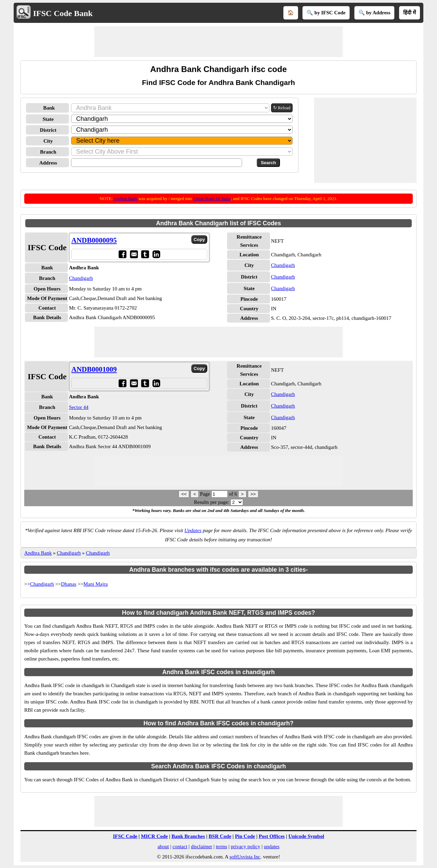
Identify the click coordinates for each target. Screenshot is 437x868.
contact (180, 846)
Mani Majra (95, 584)
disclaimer (201, 846)
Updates (193, 530)
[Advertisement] (218, 42)
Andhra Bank (126, 198)
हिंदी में (410, 13)
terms (221, 846)
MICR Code (154, 836)
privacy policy (245, 846)
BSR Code (220, 836)
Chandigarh (81, 278)
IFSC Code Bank (63, 13)
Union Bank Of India (212, 198)
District (48, 130)
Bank (49, 108)
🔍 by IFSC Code (326, 13)
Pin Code (245, 836)
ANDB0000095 (94, 240)
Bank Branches (188, 836)
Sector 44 (79, 407)
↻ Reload (282, 108)
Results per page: (212, 502)
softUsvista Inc (245, 857)
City (48, 141)
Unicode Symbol (306, 836)
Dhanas (69, 584)
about (163, 846)
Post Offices (272, 836)
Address (48, 163)
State (48, 119)
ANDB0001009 (94, 369)
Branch (48, 152)
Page (206, 494)
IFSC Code (125, 836)
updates (272, 846)
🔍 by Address (375, 13)
